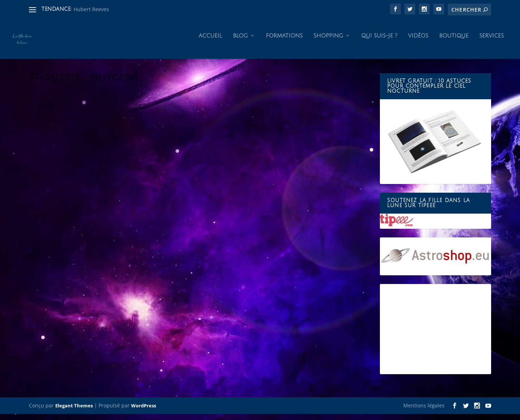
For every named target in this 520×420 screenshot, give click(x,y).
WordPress (144, 412)
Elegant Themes (74, 412)
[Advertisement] (435, 335)
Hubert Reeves (91, 9)
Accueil (210, 42)
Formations (284, 42)
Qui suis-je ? (379, 42)
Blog (240, 42)
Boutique (454, 42)
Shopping (328, 42)
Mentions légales (424, 412)
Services (491, 42)
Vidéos (418, 42)
